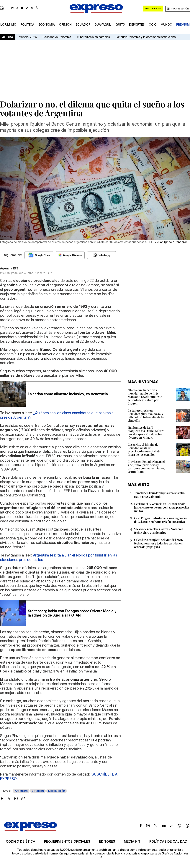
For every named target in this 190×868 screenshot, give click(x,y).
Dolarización (56, 791)
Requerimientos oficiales (67, 842)
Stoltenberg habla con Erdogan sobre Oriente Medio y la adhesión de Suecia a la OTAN (72, 613)
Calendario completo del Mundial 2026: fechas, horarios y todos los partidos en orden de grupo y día (159, 543)
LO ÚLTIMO (8, 24)
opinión (65, 24)
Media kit (132, 842)
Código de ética (21, 842)
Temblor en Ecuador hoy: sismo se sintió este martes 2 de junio (159, 495)
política (27, 24)
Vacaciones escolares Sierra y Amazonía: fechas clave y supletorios (159, 531)
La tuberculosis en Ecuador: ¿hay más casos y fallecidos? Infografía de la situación (146, 415)
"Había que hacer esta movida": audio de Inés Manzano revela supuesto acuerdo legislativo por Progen (145, 397)
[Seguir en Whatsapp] (102, 255)
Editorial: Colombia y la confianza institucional (146, 37)
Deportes (137, 24)
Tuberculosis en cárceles (93, 37)
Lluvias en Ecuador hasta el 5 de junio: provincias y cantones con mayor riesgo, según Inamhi (146, 467)
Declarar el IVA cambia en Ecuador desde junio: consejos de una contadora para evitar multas (162, 507)
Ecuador (83, 24)
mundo (166, 24)
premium (183, 24)
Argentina (21, 791)
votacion (38, 791)
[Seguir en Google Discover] (70, 255)
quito (120, 24)
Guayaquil (103, 24)
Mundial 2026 (28, 37)
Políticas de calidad (168, 842)
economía (47, 24)
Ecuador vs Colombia (57, 37)
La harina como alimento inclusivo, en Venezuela (68, 394)
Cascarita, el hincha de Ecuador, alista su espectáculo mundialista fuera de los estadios (144, 449)
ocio (153, 24)
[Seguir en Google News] (39, 255)
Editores (107, 842)
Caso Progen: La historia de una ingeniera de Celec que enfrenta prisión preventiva (160, 520)
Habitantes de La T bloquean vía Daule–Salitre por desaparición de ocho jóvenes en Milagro (146, 432)
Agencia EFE (9, 268)
